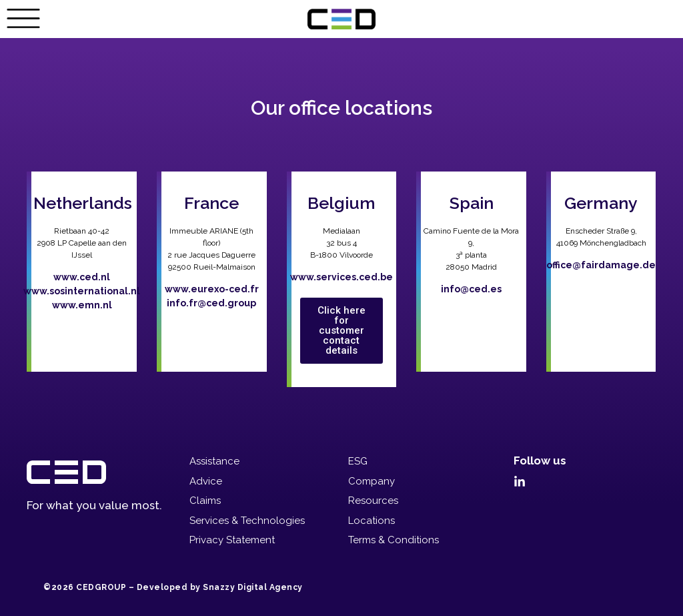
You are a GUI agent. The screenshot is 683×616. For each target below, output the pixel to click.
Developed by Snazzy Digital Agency (220, 587)
